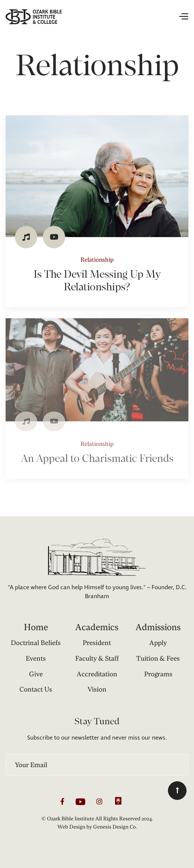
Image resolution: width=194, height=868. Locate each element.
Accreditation (97, 674)
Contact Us (36, 689)
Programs (158, 674)
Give (36, 674)
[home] (34, 17)
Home (36, 627)
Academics (97, 627)
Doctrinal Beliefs (36, 643)
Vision (97, 689)
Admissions (158, 627)
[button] (125, 17)
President (97, 643)
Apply (158, 643)
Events (36, 658)
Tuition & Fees (158, 658)
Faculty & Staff (97, 658)
